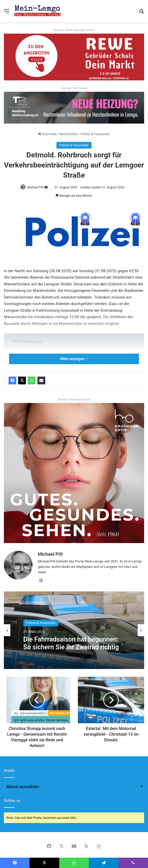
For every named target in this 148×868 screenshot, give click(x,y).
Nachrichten (69, 134)
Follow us (12, 801)
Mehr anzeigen (74, 359)
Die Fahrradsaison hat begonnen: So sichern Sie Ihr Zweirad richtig (71, 643)
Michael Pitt (35, 187)
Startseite (47, 134)
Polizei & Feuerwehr (95, 134)
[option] (74, 630)
